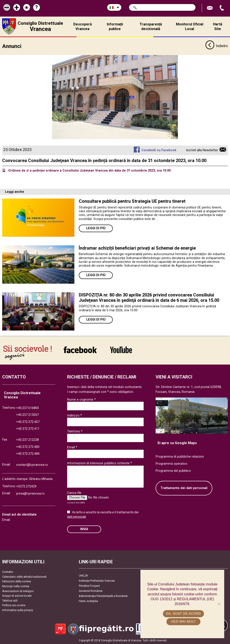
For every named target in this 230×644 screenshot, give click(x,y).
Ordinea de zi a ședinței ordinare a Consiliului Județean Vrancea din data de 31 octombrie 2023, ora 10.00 (89, 170)
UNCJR (83, 576)
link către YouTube (121, 350)
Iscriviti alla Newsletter (202, 150)
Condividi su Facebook (159, 150)
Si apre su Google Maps (177, 443)
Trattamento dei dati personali (184, 488)
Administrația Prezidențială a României (103, 596)
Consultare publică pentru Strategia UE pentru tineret (133, 201)
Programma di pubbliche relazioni (180, 457)
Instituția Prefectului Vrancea (97, 581)
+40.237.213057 (27, 415)
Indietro (217, 46)
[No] (219, 604)
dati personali (76, 516)
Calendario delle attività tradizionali (24, 576)
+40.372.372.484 (28, 454)
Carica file (74, 493)
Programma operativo (172, 463)
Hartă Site (218, 27)
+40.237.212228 (27, 440)
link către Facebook (80, 350)
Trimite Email (210, 8)
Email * (72, 447)
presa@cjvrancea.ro (30, 493)
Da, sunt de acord (183, 613)
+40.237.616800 (27, 408)
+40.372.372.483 (28, 447)
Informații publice (115, 27)
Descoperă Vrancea (83, 27)
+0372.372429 (26, 486)
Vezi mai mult (183, 621)
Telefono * (75, 431)
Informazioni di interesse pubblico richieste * (100, 463)
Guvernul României (91, 591)
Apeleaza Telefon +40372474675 (222, 8)
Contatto (8, 572)
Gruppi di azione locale (17, 596)
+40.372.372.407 (28, 422)
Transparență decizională (151, 27)
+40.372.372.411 (28, 429)
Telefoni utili (10, 600)
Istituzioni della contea (17, 581)
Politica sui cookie (14, 605)
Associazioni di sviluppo (18, 591)
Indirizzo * (74, 415)
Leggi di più (96, 228)
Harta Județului (88, 601)
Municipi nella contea (16, 586)
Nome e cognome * (81, 399)
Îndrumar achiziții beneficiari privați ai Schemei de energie (137, 248)
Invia (84, 529)
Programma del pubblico (173, 471)
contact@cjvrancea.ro (32, 465)
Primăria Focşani (89, 586)
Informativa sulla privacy (18, 610)
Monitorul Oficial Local (190, 27)
